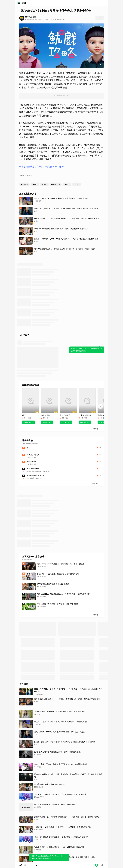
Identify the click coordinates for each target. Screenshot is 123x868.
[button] (23, 865)
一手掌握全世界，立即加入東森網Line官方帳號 (42, 167)
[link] (31, 865)
